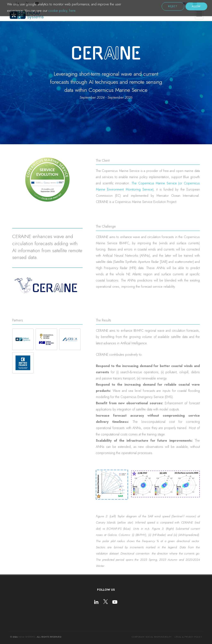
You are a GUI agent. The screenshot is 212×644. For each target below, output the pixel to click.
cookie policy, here (62, 11)
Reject (173, 6)
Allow (196, 6)
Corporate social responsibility (152, 637)
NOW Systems (27, 637)
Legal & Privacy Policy (188, 637)
